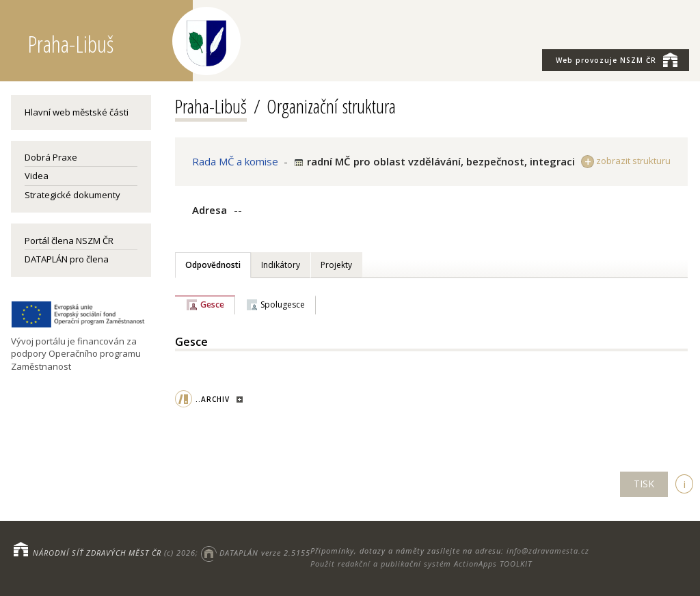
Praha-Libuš (211, 106)
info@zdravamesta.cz (548, 551)
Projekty (336, 265)
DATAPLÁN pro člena (67, 259)
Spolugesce (283, 304)
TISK (644, 484)
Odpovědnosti (213, 265)
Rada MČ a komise (235, 161)
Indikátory (281, 265)
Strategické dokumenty (72, 195)
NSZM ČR (617, 59)
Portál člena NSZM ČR (69, 241)
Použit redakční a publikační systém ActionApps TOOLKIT (421, 564)
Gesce (212, 304)
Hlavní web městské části (77, 112)
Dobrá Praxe (51, 157)
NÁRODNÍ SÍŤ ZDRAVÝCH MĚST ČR (97, 553)
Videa (37, 176)
